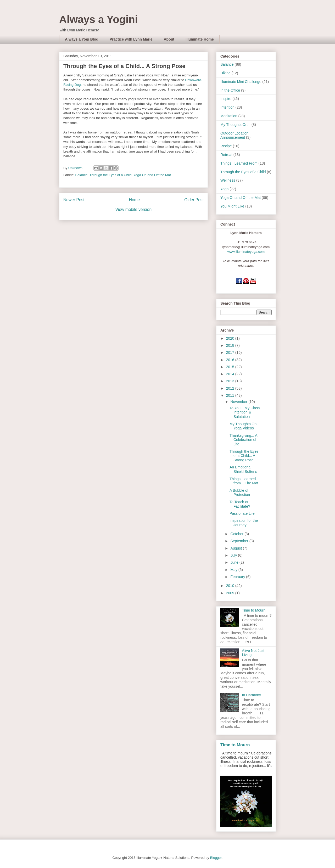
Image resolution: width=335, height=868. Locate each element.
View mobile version (133, 209)
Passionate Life (242, 513)
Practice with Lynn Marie (131, 39)
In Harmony (252, 695)
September (240, 541)
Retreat (226, 155)
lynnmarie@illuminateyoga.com (246, 247)
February (238, 577)
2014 (231, 374)
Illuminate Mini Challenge (241, 82)
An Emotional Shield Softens (243, 469)
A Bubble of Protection (240, 493)
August (236, 548)
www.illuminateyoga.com (246, 252)
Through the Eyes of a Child (111, 175)
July (234, 555)
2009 (231, 593)
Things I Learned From (239, 163)
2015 (231, 367)
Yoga (224, 189)
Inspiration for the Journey (244, 523)
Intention (227, 107)
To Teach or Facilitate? (240, 504)
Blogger (216, 858)
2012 (231, 388)
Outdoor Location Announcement (234, 135)
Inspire (226, 99)
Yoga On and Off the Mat (152, 175)
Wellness (228, 180)
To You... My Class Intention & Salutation (245, 412)
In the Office (230, 90)
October (237, 534)
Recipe (226, 146)
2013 (231, 381)
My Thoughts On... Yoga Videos (245, 426)
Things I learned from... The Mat (244, 481)
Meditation (229, 116)
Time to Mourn (254, 610)
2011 (231, 395)
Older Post (194, 200)
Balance (82, 175)
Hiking (225, 73)
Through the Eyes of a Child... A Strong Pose (244, 456)
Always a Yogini (99, 19)
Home (135, 200)
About (169, 39)
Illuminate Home (200, 39)
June (235, 562)
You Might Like (232, 206)
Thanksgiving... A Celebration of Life (243, 440)
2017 (231, 352)
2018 (231, 345)
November (239, 402)
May (234, 570)
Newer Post (74, 200)
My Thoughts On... (235, 125)
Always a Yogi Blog (82, 39)
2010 (231, 586)
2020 (231, 338)
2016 (231, 360)
